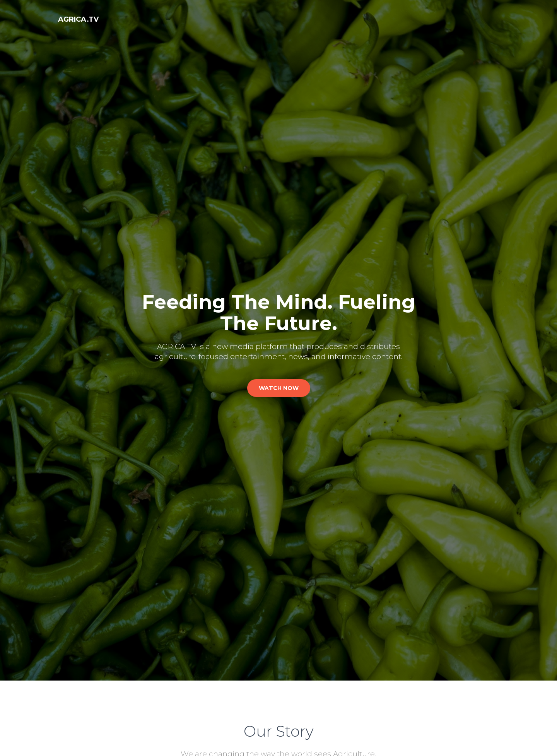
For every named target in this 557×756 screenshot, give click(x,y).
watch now (279, 388)
